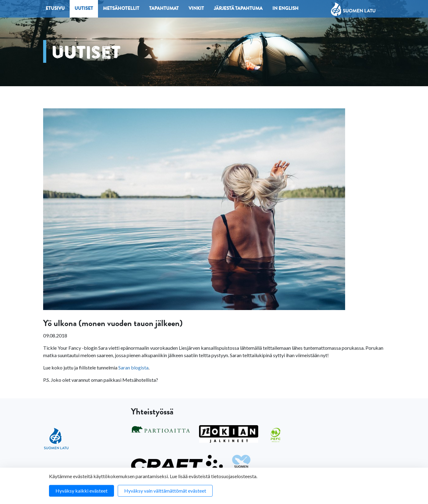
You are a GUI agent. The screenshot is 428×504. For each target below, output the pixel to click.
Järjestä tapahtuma (238, 9)
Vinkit (196, 9)
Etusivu (55, 9)
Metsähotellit (121, 9)
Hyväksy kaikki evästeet (82, 491)
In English (285, 9)
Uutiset (84, 9)
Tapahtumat (164, 9)
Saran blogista (133, 367)
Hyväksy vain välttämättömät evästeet (165, 491)
